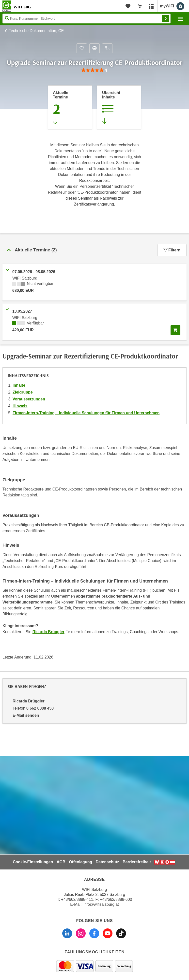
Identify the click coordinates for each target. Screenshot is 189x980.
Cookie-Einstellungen (33, 862)
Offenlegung (80, 862)
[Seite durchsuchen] (87, 19)
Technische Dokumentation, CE (36, 31)
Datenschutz (107, 862)
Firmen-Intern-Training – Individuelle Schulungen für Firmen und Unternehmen (86, 413)
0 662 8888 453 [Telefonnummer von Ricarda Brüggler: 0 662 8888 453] (40, 708)
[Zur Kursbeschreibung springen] (119, 108)
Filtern (172, 250)
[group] (94, 70)
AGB (61, 862)
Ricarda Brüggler (48, 632)
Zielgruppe (23, 392)
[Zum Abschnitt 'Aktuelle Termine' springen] (70, 108)
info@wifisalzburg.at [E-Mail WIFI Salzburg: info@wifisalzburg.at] (101, 904)
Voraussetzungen (29, 399)
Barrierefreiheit (137, 862)
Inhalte (19, 385)
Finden (166, 19)
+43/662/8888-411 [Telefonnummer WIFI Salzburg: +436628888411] (77, 899)
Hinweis (20, 406)
